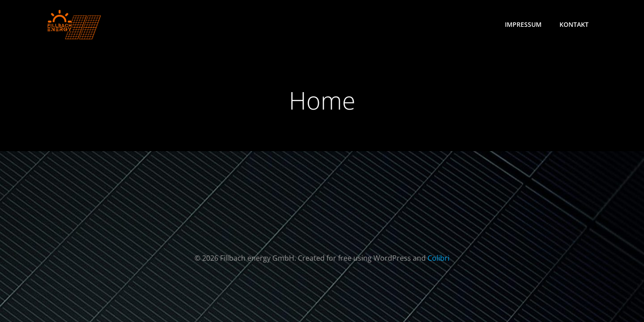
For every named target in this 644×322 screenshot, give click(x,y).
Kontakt (574, 24)
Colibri (439, 258)
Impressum (523, 24)
